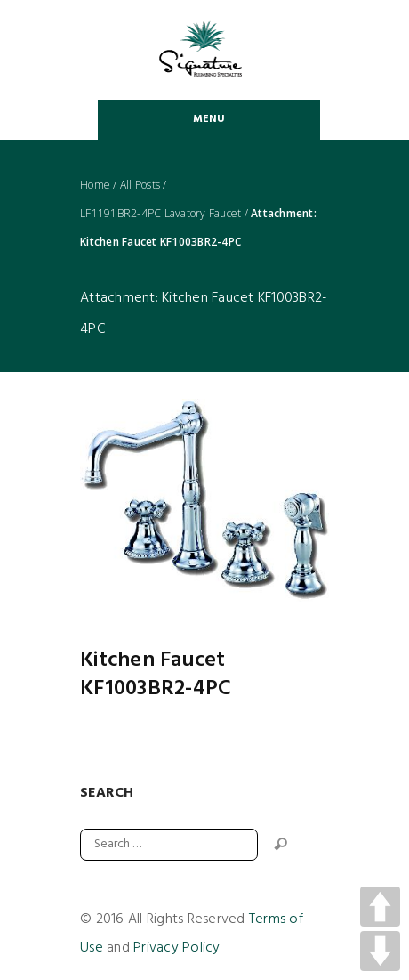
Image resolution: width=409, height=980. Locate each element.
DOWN (380, 951)
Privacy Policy (177, 948)
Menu (209, 119)
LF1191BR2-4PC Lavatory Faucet (160, 214)
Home (95, 185)
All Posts (140, 185)
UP (380, 907)
